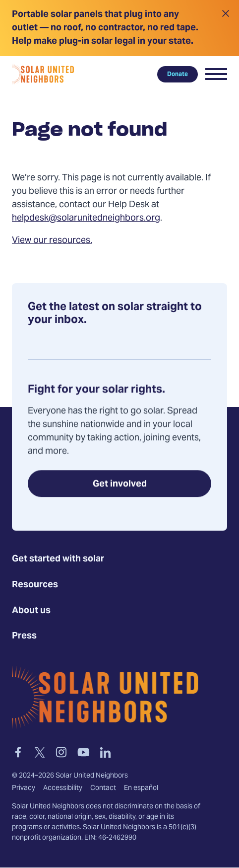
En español (141, 789)
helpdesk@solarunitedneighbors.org (86, 218)
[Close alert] (225, 28)
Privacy (24, 789)
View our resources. (52, 241)
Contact (103, 789)
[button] (216, 74)
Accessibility (63, 789)
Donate (178, 74)
